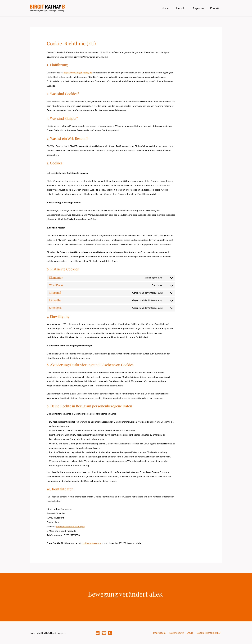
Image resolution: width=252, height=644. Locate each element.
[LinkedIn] (98, 633)
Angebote (200, 8)
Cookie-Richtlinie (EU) (210, 633)
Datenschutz (180, 633)
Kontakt (215, 8)
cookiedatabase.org (91, 543)
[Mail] (104, 633)
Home (170, 8)
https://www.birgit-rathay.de (78, 73)
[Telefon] (110, 633)
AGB (192, 633)
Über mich (184, 8)
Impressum (164, 633)
